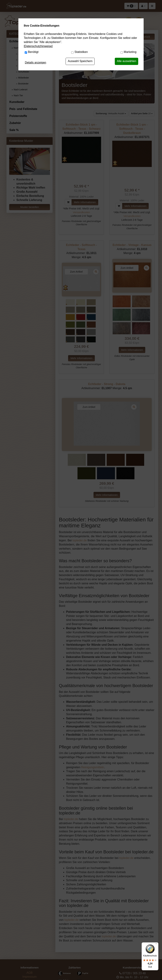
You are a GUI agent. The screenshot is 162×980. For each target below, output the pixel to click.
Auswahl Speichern (80, 61)
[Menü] (156, 945)
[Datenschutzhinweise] (38, 46)
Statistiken (81, 52)
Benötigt (33, 52)
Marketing (130, 52)
